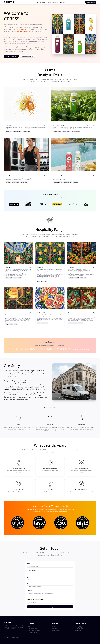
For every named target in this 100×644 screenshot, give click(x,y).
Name (29, 563)
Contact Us (78, 630)
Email (29, 577)
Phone (29, 584)
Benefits (56, 2)
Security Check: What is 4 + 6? (35, 600)
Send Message (50, 607)
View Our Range (11, 56)
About (49, 2)
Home (36, 2)
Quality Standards (56, 630)
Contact (62, 2)
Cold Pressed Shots (33, 627)
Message (30, 591)
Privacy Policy (79, 627)
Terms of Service (79, 629)
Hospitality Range (32, 632)
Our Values (54, 629)
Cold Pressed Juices (33, 629)
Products (43, 2)
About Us (54, 627)
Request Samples (91, 2)
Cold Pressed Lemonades (34, 630)
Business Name (31, 570)
